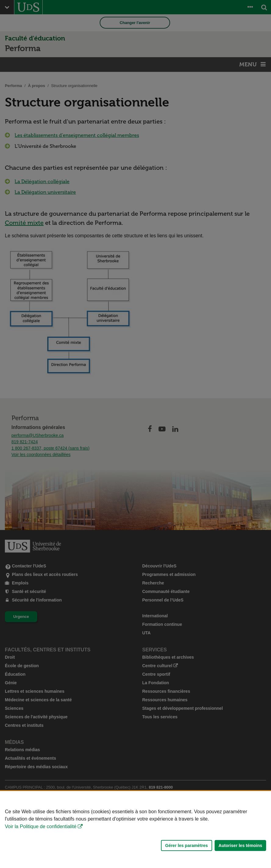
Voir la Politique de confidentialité (41, 826)
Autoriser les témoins (240, 845)
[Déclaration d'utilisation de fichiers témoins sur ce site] (135, 830)
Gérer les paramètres (187, 845)
